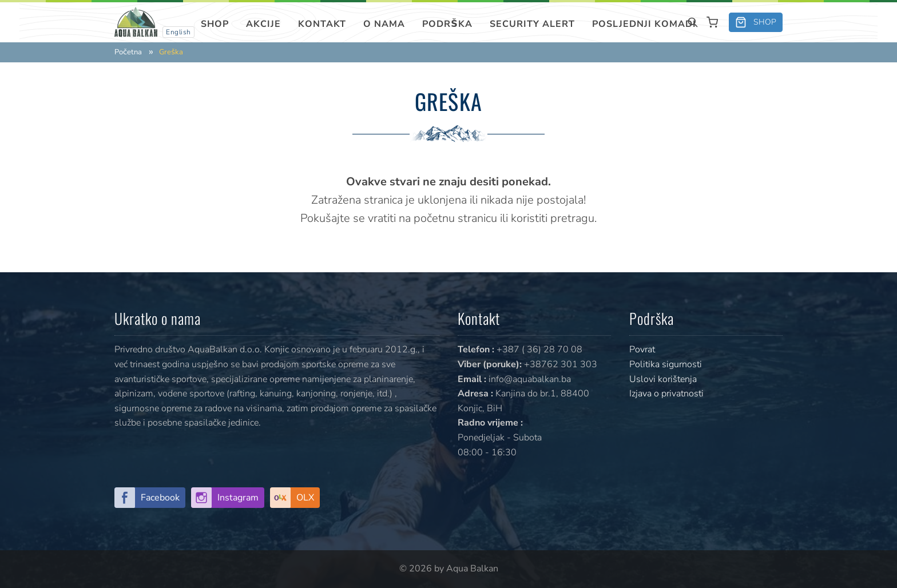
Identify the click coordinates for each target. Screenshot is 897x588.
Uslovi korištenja (663, 379)
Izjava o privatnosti (666, 394)
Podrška (447, 24)
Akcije (263, 24)
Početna (128, 52)
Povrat (642, 349)
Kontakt (322, 24)
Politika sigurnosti (666, 364)
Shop (215, 24)
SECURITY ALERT (532, 24)
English (178, 32)
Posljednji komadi (644, 24)
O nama (384, 24)
